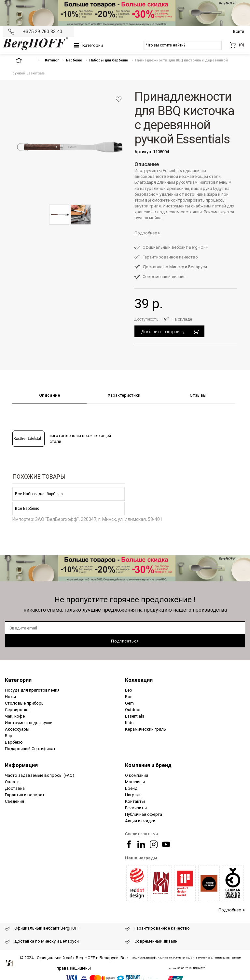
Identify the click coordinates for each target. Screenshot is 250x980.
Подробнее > (232, 910)
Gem (129, 703)
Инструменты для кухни (29, 723)
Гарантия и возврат (25, 795)
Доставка (15, 788)
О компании (137, 775)
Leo (129, 690)
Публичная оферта (144, 814)
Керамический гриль (146, 729)
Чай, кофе (15, 716)
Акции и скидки (140, 821)
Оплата (12, 782)
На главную (24, 60)
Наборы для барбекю (109, 60)
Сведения (14, 801)
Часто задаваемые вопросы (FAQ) (40, 775)
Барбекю (74, 60)
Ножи (10, 697)
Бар (9, 736)
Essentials (135, 716)
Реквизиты (136, 808)
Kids (129, 723)
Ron (129, 697)
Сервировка (17, 710)
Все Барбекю (27, 509)
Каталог (52, 60)
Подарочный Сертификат (30, 749)
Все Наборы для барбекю (39, 494)
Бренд (131, 788)
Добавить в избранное (119, 99)
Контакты (135, 801)
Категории (93, 45)
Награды (134, 795)
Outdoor (133, 710)
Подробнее (146, 233)
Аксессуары (17, 729)
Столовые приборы (25, 703)
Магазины (135, 782)
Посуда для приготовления (32, 690)
